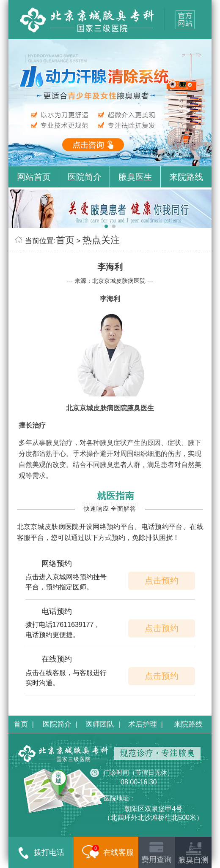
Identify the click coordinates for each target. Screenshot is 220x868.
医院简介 (85, 177)
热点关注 (101, 240)
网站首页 (34, 177)
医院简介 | (60, 724)
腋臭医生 (135, 177)
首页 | (24, 724)
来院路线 (186, 177)
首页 (65, 240)
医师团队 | (103, 724)
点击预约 (162, 580)
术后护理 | (146, 724)
